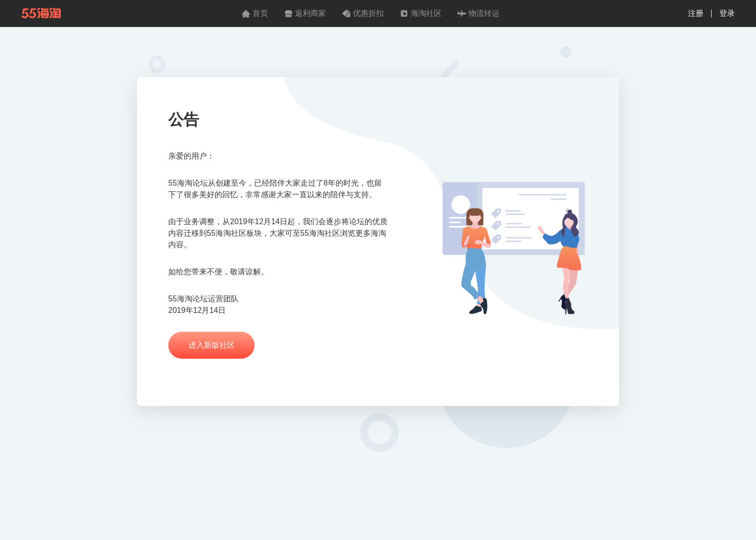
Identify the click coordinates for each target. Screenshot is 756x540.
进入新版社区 (212, 345)
